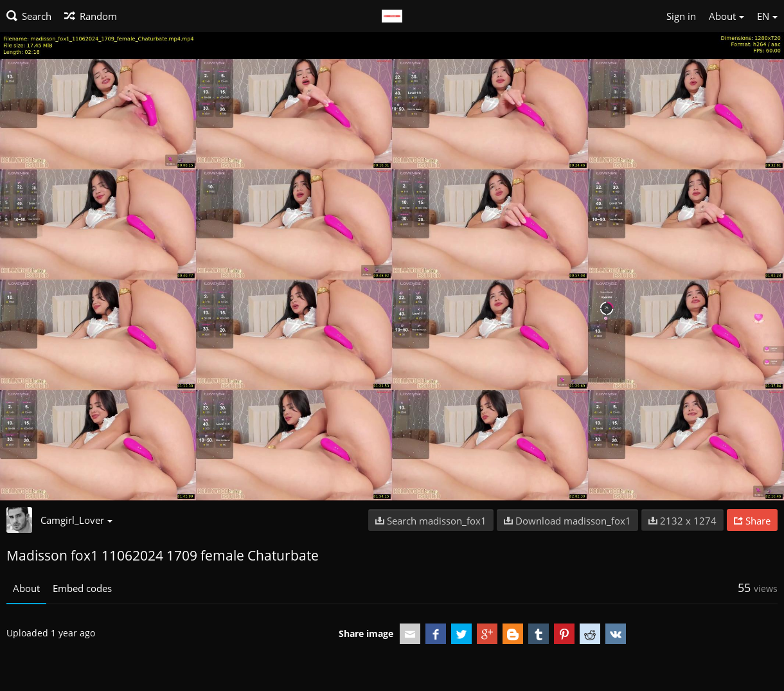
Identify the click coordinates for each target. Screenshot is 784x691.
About (26, 588)
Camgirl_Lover (76, 520)
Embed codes (82, 588)
